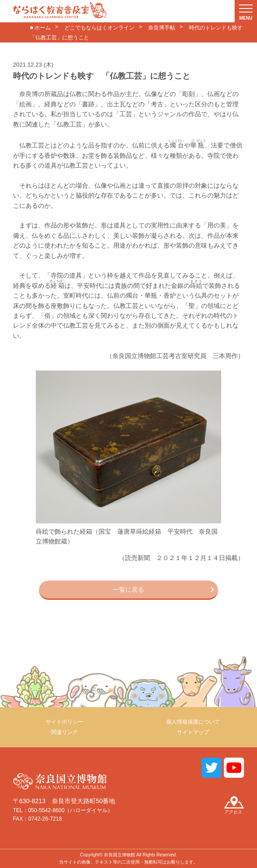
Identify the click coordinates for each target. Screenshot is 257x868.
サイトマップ (193, 732)
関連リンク (64, 732)
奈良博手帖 (162, 28)
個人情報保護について (193, 722)
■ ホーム (41, 28)
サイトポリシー (64, 722)
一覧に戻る (128, 590)
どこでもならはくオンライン (99, 28)
